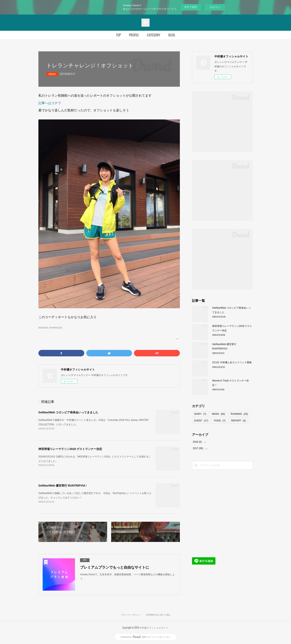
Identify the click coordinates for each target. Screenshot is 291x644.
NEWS (52, 74)
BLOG (172, 35)
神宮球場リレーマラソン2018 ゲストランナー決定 (70, 449)
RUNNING (239, 414)
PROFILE (134, 35)
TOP (118, 35)
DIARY (200, 414)
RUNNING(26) (56, 328)
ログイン (215, 7)
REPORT (238, 421)
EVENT (201, 421)
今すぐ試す (191, 7)
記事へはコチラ (50, 103)
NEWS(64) (43, 328)
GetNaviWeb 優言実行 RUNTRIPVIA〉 (63, 486)
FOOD (220, 421)
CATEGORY (154, 35)
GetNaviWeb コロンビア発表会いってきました (68, 412)
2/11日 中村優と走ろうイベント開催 (232, 362)
